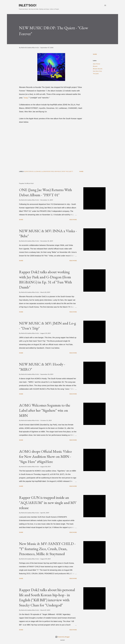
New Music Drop (97, 71)
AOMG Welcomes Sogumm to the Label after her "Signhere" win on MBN (45, 410)
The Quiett (96, 74)
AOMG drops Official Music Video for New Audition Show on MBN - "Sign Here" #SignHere (45, 456)
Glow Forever (97, 64)
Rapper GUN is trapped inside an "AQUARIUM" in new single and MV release (48, 503)
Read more (73, 220)
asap (26, 98)
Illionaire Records (98, 69)
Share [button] (95, 54)
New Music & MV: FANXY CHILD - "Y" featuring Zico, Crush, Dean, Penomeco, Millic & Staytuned (47, 549)
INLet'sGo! (28, 5)
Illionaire (95, 66)
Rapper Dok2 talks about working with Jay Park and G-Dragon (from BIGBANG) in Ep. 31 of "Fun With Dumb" (45, 280)
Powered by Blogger (62, 637)
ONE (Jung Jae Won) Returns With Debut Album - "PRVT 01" (45, 192)
